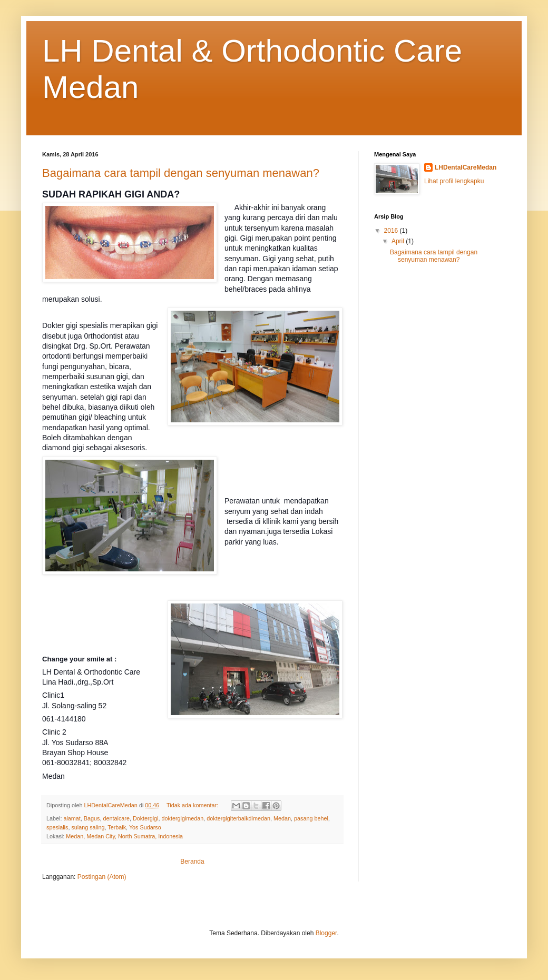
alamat (72, 818)
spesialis (57, 827)
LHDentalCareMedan (466, 167)
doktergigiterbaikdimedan (238, 818)
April (399, 241)
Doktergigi (146, 818)
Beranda (192, 862)
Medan (282, 818)
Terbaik (117, 827)
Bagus (92, 818)
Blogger (326, 933)
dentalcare (116, 818)
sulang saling (88, 827)
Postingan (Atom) (102, 877)
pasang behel (311, 818)
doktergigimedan (183, 818)
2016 (392, 231)
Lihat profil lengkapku (454, 181)
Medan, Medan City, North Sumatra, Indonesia (124, 836)
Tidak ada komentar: (193, 805)
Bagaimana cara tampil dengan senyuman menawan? (181, 173)
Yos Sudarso (145, 827)
